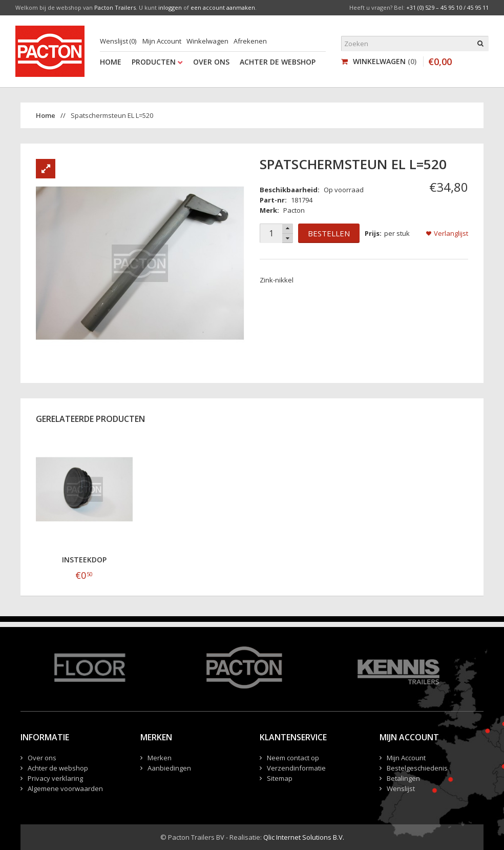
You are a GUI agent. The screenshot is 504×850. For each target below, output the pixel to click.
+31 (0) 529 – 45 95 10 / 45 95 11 (447, 7)
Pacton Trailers (115, 7)
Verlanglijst (451, 233)
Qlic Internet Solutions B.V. (304, 837)
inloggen (170, 7)
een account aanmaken (223, 7)
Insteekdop (84, 560)
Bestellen (329, 233)
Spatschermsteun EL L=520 (112, 115)
